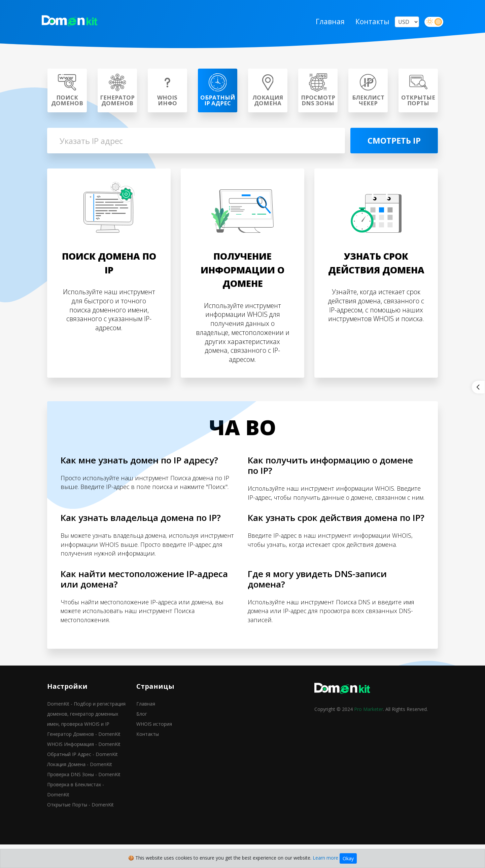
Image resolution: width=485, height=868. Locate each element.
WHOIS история (154, 748)
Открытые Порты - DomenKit (80, 829)
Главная (325, 23)
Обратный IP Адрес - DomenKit (82, 779)
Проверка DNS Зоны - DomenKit (84, 799)
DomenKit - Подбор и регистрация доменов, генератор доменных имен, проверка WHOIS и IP (86, 738)
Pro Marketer (369, 734)
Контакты (367, 23)
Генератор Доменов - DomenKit (84, 759)
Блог (142, 738)
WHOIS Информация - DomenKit (84, 769)
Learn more (325, 858)
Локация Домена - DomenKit (80, 789)
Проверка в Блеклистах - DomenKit (76, 814)
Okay (348, 858)
